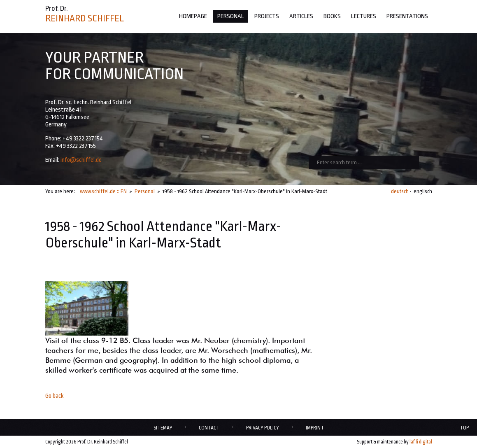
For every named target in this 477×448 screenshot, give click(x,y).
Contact (209, 428)
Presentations (407, 16)
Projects (267, 16)
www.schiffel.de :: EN (103, 191)
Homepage (193, 16)
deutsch (400, 191)
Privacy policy (263, 428)
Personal (231, 16)
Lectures (364, 16)
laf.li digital (421, 442)
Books (332, 16)
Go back (54, 396)
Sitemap (163, 428)
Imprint (315, 428)
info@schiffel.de (81, 160)
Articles (301, 16)
